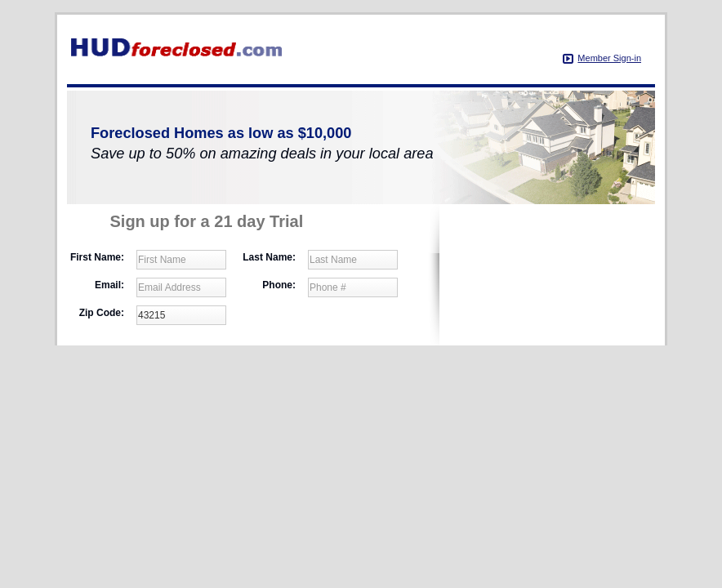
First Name (97, 257)
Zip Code (102, 313)
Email (109, 285)
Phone (279, 285)
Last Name (269, 257)
